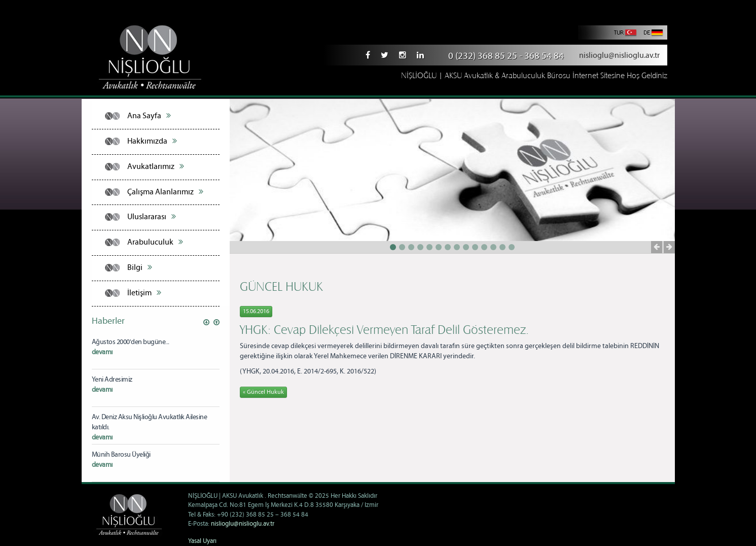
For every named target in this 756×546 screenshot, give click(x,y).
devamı (102, 352)
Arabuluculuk (155, 242)
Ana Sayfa (149, 116)
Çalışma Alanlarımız (165, 192)
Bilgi (140, 267)
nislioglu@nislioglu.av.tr (619, 56)
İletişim (144, 293)
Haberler (108, 321)
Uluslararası (152, 217)
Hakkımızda (152, 141)
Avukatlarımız (156, 166)
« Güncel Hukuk (263, 392)
